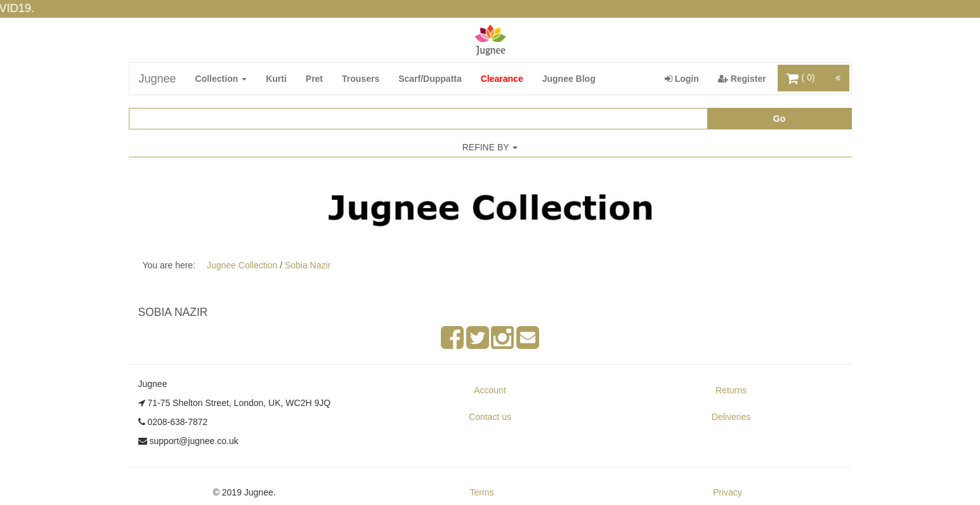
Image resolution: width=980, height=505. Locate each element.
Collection (221, 79)
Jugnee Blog (569, 79)
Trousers (361, 79)
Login (687, 78)
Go (779, 119)
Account (490, 390)
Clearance (502, 79)
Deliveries (731, 417)
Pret (314, 79)
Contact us (490, 417)
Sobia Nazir (308, 265)
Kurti (276, 79)
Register (747, 78)
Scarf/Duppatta (430, 79)
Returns (731, 390)
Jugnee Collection (242, 265)
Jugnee (158, 79)
